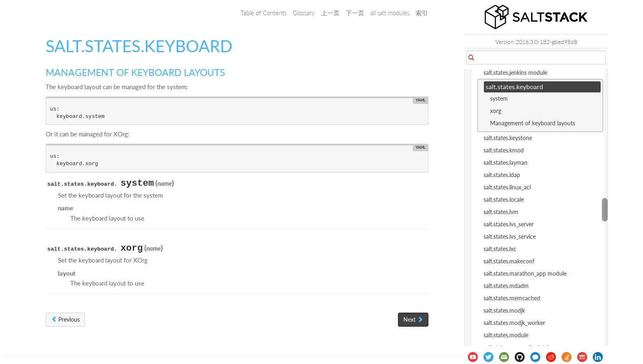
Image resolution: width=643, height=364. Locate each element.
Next (413, 319)
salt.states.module (506, 335)
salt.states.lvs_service (510, 236)
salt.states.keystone (508, 138)
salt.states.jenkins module (515, 73)
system (499, 98)
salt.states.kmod (504, 150)
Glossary (304, 13)
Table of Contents (264, 13)
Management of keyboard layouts (533, 123)
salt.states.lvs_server (509, 224)
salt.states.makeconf (509, 261)
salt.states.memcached (512, 298)
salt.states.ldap (502, 175)
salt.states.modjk (504, 310)
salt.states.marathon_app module (525, 273)
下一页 (355, 13)
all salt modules (390, 13)
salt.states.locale (504, 199)
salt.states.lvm (501, 212)
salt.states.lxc (500, 249)
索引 (422, 13)
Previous (65, 319)
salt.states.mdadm (506, 286)
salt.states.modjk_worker (514, 323)
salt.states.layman (505, 162)
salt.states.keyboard (514, 86)
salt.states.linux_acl (507, 187)
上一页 (330, 13)
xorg (496, 111)
